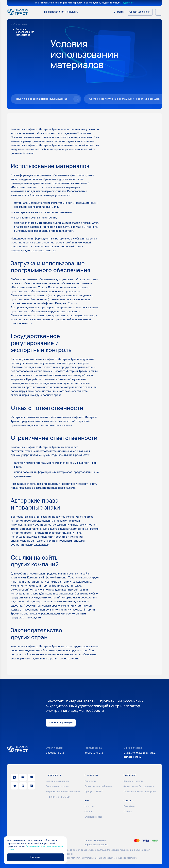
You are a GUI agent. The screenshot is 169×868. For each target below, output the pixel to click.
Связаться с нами (140, 12)
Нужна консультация (61, 723)
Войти (121, 12)
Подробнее (128, 3)
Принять (36, 857)
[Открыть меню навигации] (159, 12)
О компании (20, 25)
